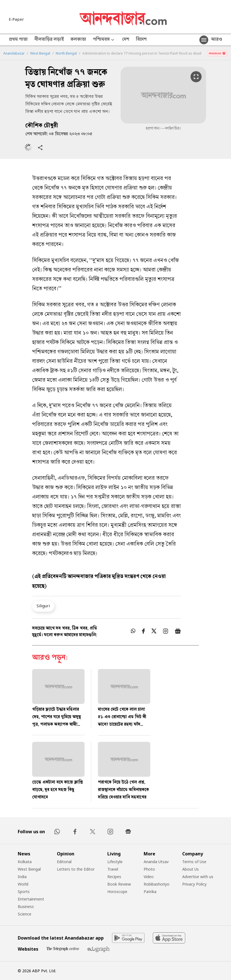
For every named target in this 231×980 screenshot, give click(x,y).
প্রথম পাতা (18, 40)
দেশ (126, 40)
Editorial (64, 862)
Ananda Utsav (156, 862)
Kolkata (25, 862)
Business (26, 906)
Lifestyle (115, 862)
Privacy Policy (194, 884)
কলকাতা (78, 40)
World (23, 884)
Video (149, 877)
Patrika (150, 892)
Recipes (114, 877)
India (22, 877)
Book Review (119, 884)
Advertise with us (198, 877)
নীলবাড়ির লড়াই (49, 40)
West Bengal (40, 53)
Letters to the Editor (76, 869)
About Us (191, 869)
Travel (113, 869)
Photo (149, 869)
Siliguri (43, 606)
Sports (24, 892)
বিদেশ (141, 40)
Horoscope (117, 892)
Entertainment (31, 899)
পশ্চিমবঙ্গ (104, 40)
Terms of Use (194, 862)
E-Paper (16, 19)
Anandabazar (14, 53)
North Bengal (66, 53)
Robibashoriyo (157, 884)
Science (25, 914)
